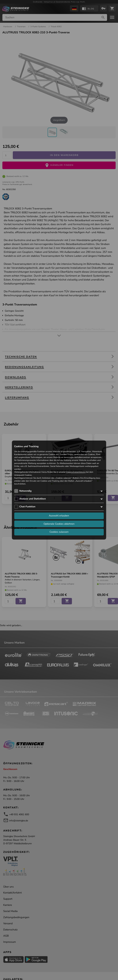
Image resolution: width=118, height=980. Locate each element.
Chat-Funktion (27, 507)
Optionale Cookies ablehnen (59, 524)
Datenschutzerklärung (76, 472)
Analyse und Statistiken (33, 499)
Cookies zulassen (59, 532)
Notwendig (25, 491)
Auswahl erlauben (59, 516)
